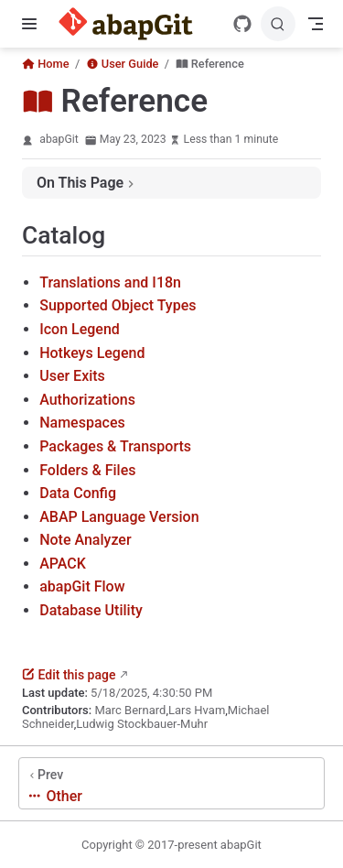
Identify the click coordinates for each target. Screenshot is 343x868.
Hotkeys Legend (92, 353)
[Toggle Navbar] (316, 24)
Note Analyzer (85, 540)
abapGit (59, 139)
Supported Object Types (118, 305)
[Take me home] (131, 24)
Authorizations (87, 400)
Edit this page (69, 675)
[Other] (171, 783)
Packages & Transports (115, 446)
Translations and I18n (110, 282)
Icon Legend (80, 329)
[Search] (278, 24)
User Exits (72, 376)
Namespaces (82, 423)
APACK (63, 564)
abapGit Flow (82, 586)
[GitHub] (242, 24)
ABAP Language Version (119, 517)
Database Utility (91, 610)
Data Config (78, 493)
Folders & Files (87, 470)
